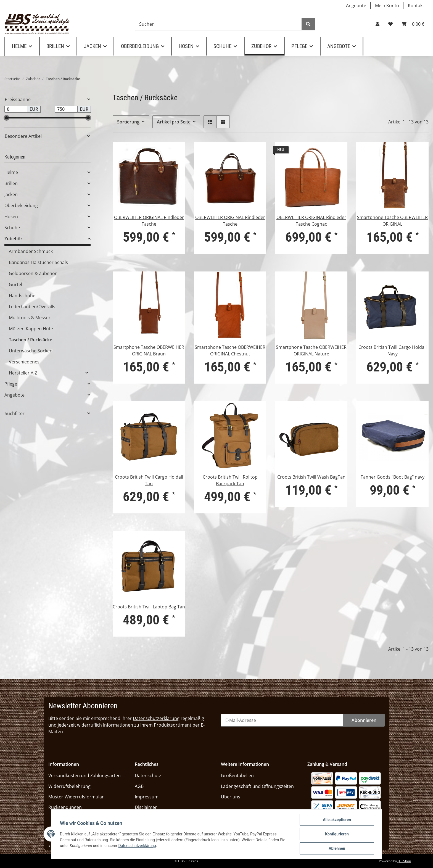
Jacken (11, 194)
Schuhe (12, 228)
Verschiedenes (24, 362)
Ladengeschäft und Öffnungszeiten (257, 786)
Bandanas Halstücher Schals (38, 262)
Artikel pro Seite (174, 122)
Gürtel (15, 284)
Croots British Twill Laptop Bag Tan (149, 607)
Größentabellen (237, 775)
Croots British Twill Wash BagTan (311, 477)
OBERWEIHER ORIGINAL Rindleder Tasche (149, 221)
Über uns (231, 797)
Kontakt (416, 6)
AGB (139, 786)
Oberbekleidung (21, 205)
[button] (377, 24)
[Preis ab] (16, 109)
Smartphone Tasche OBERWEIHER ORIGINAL (392, 221)
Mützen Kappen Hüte (31, 329)
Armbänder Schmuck (31, 251)
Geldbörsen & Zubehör (33, 273)
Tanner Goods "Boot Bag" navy (393, 477)
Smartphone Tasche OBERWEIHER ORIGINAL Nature (311, 350)
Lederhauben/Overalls (32, 307)
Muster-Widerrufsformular (76, 797)
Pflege (11, 384)
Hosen (11, 217)
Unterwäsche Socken (31, 351)
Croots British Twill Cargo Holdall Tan (149, 480)
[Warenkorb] (413, 24)
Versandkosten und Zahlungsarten (85, 775)
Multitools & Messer (30, 318)
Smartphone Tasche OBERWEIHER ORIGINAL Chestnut (230, 350)
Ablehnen (337, 848)
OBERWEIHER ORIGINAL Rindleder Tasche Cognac (311, 221)
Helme (11, 172)
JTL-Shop (404, 861)
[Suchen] (218, 24)
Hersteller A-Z (23, 373)
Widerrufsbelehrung (69, 786)
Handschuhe (22, 296)
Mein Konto (387, 6)
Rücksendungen (65, 807)
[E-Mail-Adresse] (282, 720)
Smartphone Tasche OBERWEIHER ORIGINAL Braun (149, 350)
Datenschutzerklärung (156, 718)
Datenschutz (148, 775)
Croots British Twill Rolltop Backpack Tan (230, 480)
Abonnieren (364, 720)
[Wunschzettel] (390, 24)
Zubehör (13, 239)
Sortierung (128, 122)
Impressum (147, 797)
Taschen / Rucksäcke (31, 340)
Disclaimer (146, 807)
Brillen (11, 183)
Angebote (356, 6)
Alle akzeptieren (337, 820)
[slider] (6, 118)
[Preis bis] (66, 109)
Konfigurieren (337, 834)
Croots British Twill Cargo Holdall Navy (393, 350)
